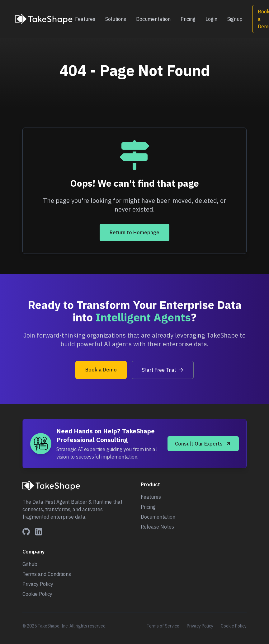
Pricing (188, 19)
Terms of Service (163, 626)
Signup (235, 19)
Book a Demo (101, 370)
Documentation (153, 19)
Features (85, 19)
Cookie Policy (37, 594)
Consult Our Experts (203, 444)
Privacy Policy (38, 584)
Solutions (116, 19)
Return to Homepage (134, 232)
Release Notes (157, 527)
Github (30, 564)
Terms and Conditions (47, 574)
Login (211, 19)
